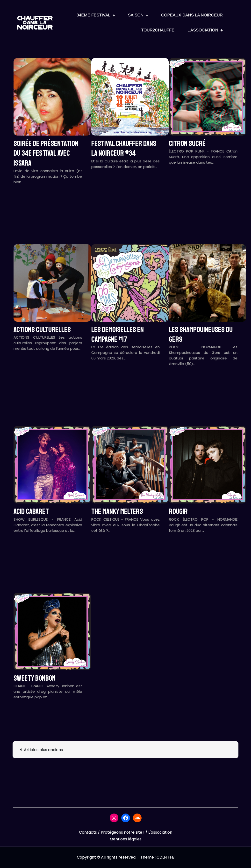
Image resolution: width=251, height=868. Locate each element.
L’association (203, 30)
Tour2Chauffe (158, 30)
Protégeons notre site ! (122, 832)
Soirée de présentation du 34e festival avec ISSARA (46, 153)
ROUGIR (178, 511)
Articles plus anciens (43, 750)
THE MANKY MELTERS (117, 511)
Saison (136, 15)
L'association (160, 832)
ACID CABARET (31, 511)
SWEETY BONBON (35, 678)
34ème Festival (93, 15)
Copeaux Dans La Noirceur (192, 15)
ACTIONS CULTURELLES (42, 330)
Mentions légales (126, 839)
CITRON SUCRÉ (187, 144)
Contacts (88, 832)
